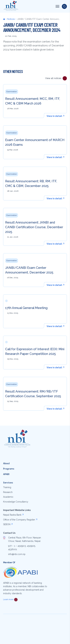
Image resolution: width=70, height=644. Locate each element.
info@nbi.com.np (17, 554)
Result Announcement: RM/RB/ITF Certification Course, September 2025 (33, 394)
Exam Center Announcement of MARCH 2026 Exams (35, 142)
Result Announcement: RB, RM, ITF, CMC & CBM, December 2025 (31, 184)
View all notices (53, 78)
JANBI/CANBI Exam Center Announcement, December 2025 (29, 270)
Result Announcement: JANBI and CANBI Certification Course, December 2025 (34, 227)
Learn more (8, 599)
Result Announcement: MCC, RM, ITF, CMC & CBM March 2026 (33, 101)
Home (5, 19)
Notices (11, 19)
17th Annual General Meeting (26, 308)
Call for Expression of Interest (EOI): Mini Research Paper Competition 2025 (35, 351)
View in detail (54, 116)
